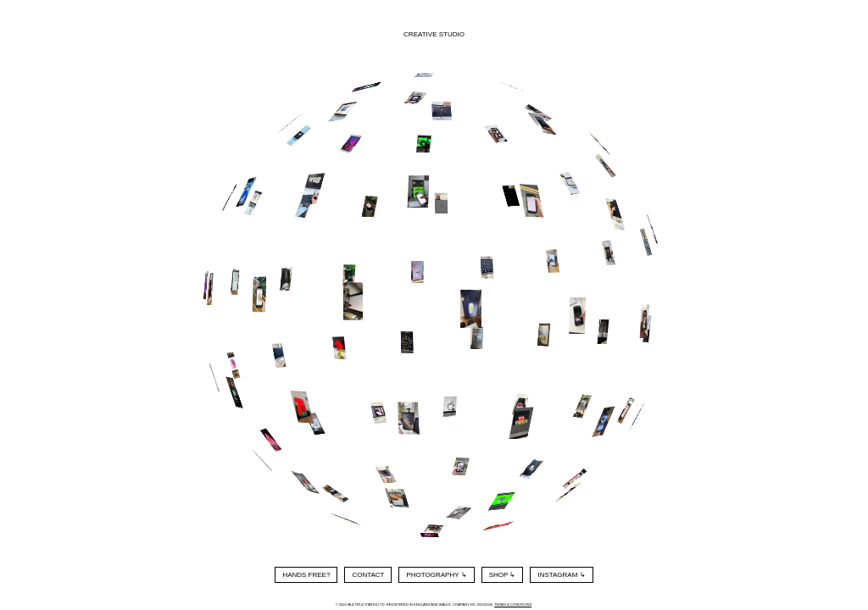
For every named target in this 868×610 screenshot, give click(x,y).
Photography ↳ (436, 575)
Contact (368, 575)
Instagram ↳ (561, 575)
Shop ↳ (503, 575)
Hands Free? (306, 575)
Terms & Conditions (513, 604)
